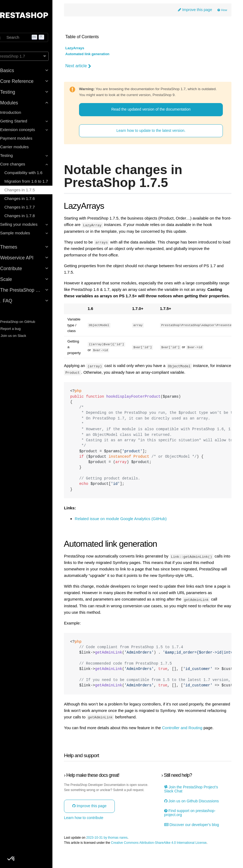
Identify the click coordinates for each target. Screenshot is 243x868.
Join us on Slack (20, 336)
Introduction (20, 112)
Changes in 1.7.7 (29, 207)
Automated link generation (98, 55)
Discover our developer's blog (196, 843)
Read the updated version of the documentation (156, 116)
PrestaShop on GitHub (24, 322)
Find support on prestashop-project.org (194, 831)
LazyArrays (85, 49)
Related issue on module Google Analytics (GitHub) (131, 531)
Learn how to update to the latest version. (156, 137)
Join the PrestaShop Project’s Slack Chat (195, 807)
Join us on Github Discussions (196, 819)
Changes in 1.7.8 (29, 216)
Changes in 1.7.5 (29, 190)
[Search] (31, 37)
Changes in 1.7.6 (29, 198)
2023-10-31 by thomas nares (118, 856)
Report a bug (17, 329)
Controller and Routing (193, 746)
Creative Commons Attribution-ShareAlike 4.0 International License (170, 861)
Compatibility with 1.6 (33, 173)
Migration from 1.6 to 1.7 (36, 181)
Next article (89, 66)
